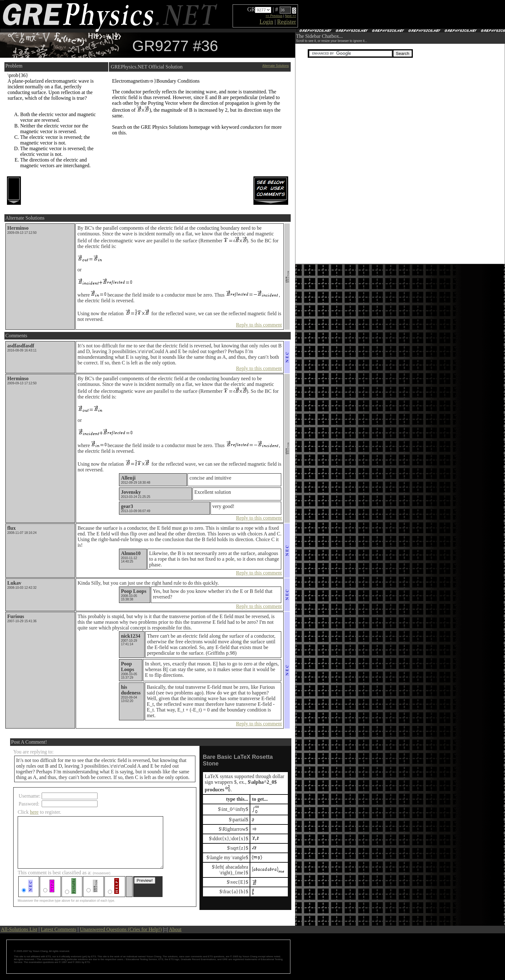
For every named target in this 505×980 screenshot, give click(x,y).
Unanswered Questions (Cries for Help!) (121, 929)
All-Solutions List (19, 929)
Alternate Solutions (276, 66)
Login (266, 22)
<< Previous (274, 16)
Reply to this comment (259, 325)
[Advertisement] (373, 15)
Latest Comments (58, 929)
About (175, 929)
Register (287, 22)
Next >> (291, 16)
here (34, 812)
